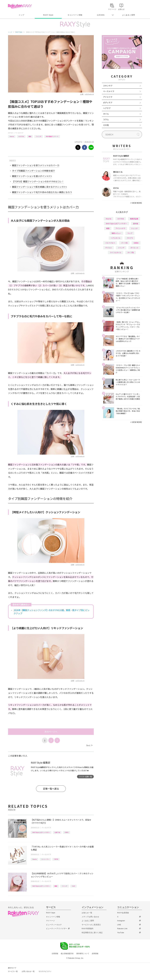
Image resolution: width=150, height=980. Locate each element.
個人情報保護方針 (67, 954)
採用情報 (95, 954)
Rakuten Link (122, 929)
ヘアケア (107, 108)
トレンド (134, 228)
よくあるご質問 (129, 15)
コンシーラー (45, 859)
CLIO (73, 886)
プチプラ (130, 238)
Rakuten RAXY (20, 6)
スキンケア (108, 86)
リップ (130, 233)
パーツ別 (124, 243)
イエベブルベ (110, 243)
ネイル (106, 114)
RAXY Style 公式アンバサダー (41, 832)
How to (12, 136)
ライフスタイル (116, 252)
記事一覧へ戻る (51, 789)
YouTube (121, 933)
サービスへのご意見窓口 (91, 925)
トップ (21, 15)
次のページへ (51, 732)
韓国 (30, 136)
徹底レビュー (116, 233)
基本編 (136, 223)
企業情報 (55, 954)
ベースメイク (19, 133)
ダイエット (134, 248)
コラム (106, 119)
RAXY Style (48, 15)
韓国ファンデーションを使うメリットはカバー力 (36, 165)
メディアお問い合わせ (90, 917)
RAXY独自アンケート (52, 136)
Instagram (121, 921)
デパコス (108, 248)
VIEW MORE (136, 203)
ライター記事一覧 (85, 777)
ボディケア (108, 103)
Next (89, 745)
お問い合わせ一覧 (28, 971)
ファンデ (39, 136)
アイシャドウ (120, 228)
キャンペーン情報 (75, 15)
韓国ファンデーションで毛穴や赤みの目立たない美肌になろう (42, 192)
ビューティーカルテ (54, 925)
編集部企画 (134, 219)
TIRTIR (56, 859)
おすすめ (21, 136)
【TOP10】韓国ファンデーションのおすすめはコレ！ (38, 181)
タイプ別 (131, 252)
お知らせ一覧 (87, 913)
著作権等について (83, 954)
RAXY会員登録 (123, 913)
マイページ (50, 921)
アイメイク (108, 97)
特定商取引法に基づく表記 (92, 933)
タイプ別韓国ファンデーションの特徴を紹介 (33, 171)
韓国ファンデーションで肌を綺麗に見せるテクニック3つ (39, 187)
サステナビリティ (45, 971)
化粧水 (136, 243)
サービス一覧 (13, 971)
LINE (119, 925)
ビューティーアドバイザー (57, 929)
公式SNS (101, 15)
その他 (106, 125)
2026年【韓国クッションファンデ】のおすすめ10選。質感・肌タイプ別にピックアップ (52, 612)
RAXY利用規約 (88, 929)
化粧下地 (57, 832)
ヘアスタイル (116, 238)
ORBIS (66, 832)
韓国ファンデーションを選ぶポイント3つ (32, 176)
